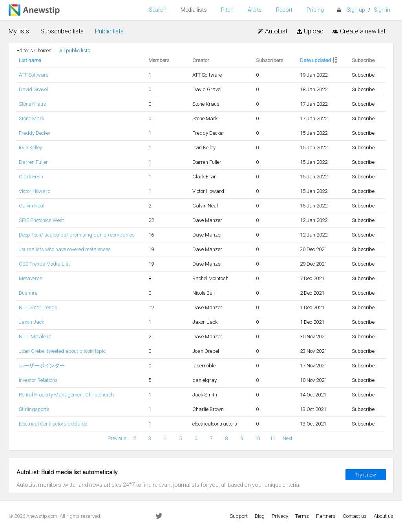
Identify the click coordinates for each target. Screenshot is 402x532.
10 (257, 438)
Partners (326, 516)
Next (288, 438)
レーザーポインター (42, 366)
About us (384, 516)
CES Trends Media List (44, 264)
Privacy (280, 516)
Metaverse (30, 278)
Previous (117, 438)
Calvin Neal (32, 206)
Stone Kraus (32, 104)
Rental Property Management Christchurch (66, 395)
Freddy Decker (35, 133)
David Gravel (33, 89)
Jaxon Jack (31, 322)
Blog (260, 516)
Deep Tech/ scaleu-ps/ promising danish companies (77, 235)
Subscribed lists (62, 31)
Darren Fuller (33, 162)
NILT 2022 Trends (38, 307)
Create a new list (358, 31)
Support (239, 516)
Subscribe (363, 75)
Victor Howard (35, 191)
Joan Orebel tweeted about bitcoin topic (62, 351)
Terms (302, 516)
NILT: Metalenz (35, 337)
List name (30, 60)
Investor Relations (38, 380)
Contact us (355, 516)
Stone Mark (31, 118)
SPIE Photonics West (41, 220)
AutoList (272, 31)
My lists (19, 31)
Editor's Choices (34, 50)
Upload (309, 31)
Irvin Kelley (30, 148)
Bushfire (28, 293)
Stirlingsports (34, 409)
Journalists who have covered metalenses (65, 249)
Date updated (315, 60)
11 (272, 438)
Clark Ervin (31, 177)
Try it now (365, 475)
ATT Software (34, 75)
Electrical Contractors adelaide (53, 424)
